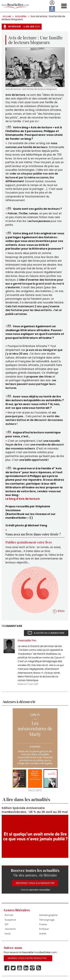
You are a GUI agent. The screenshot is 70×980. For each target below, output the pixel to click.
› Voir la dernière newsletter (35, 890)
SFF (7, 924)
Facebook (7, 968)
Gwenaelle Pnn (27, 641)
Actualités (21, 16)
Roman (9, 915)
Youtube (20, 968)
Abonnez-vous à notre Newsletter (27, 958)
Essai (8, 934)
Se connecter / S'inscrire (52, 3)
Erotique (44, 929)
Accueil (7, 16)
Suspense (10, 920)
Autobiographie (48, 915)
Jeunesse (10, 929)
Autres (43, 934)
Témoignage (47, 920)
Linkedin (26, 968)
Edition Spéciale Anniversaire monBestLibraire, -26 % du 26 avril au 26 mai (35, 810)
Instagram (32, 968)
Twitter (13, 968)
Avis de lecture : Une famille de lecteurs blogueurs (33, 18)
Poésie (43, 924)
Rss (39, 968)
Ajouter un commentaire (49, 633)
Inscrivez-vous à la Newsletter (35, 883)
